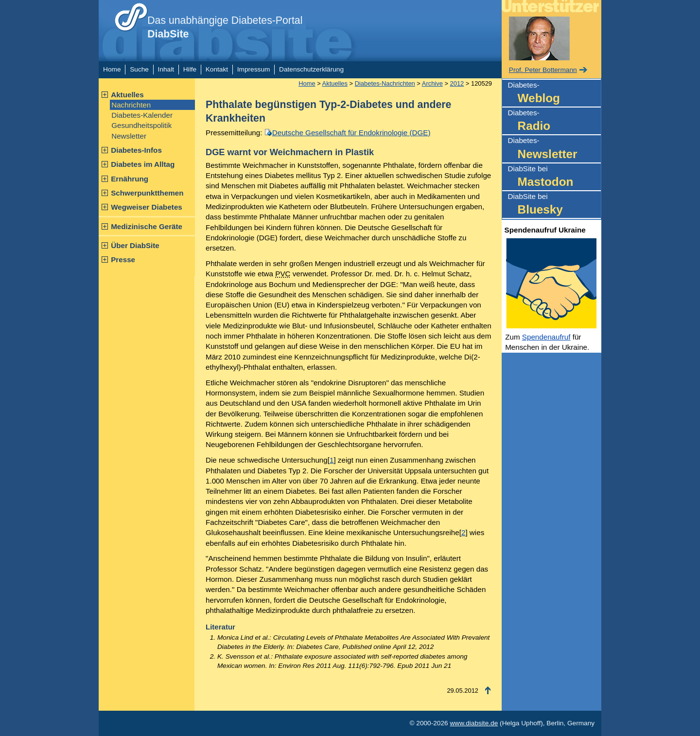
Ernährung (130, 179)
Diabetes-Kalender (142, 115)
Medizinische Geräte (147, 226)
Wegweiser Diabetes (147, 207)
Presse (123, 260)
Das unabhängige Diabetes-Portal (225, 27)
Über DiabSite (135, 245)
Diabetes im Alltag (143, 164)
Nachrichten (131, 105)
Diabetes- (554, 94)
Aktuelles (127, 95)
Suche (139, 69)
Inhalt (166, 69)
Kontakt (217, 69)
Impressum (254, 69)
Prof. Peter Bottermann (543, 70)
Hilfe (190, 69)
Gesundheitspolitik (141, 125)
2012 (457, 83)
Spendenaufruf (546, 337)
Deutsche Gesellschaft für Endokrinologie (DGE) (351, 133)
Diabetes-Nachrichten (385, 83)
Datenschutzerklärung (311, 69)
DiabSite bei (554, 177)
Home (112, 69)
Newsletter (129, 136)
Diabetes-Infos (136, 150)
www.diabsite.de (474, 723)
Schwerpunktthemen (147, 193)
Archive (432, 83)
